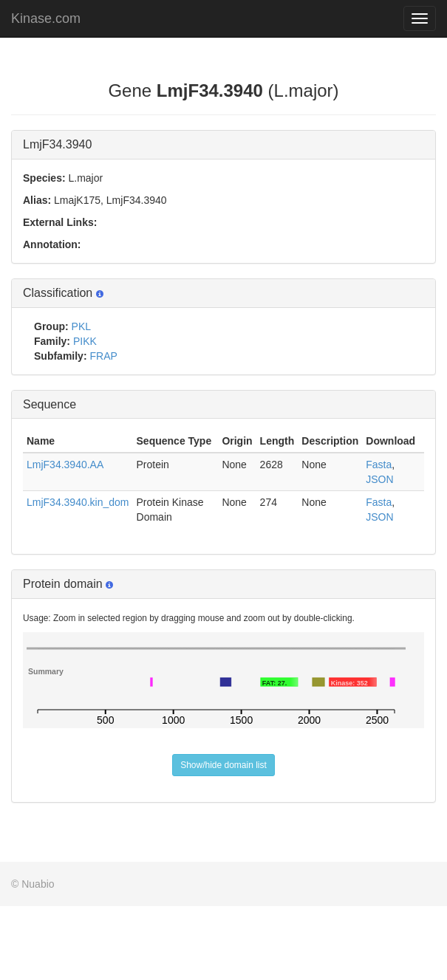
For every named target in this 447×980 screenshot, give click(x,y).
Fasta (379, 465)
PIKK (85, 341)
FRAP (103, 356)
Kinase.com (46, 18)
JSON (379, 479)
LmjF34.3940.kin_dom (78, 502)
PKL (81, 326)
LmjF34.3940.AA (65, 465)
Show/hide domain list (223, 765)
